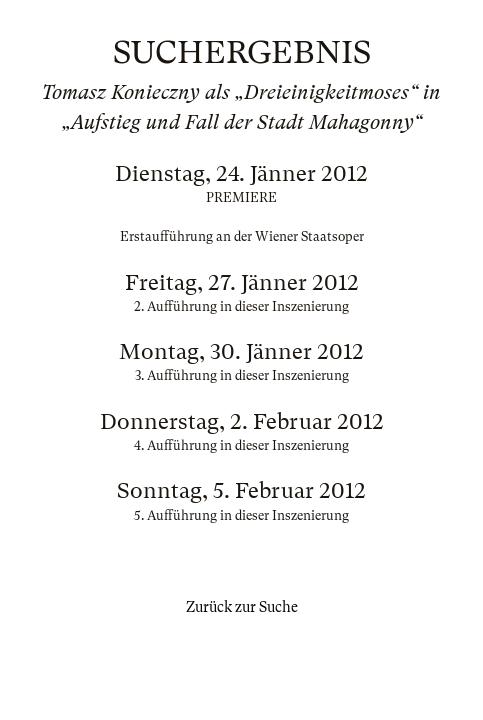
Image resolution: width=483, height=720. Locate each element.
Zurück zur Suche (242, 607)
